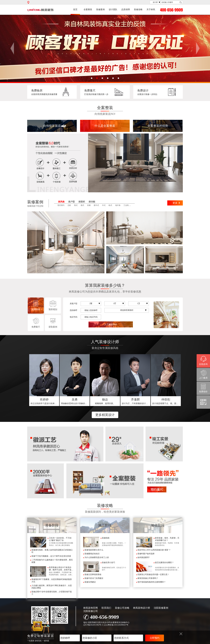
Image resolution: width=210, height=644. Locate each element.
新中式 (96, 205)
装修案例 (100, 9)
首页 (75, 9)
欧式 (110, 205)
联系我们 (106, 608)
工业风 (126, 205)
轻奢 (89, 205)
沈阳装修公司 (91, 611)
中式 (104, 205)
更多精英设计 (105, 415)
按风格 (61, 202)
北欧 (69, 205)
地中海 (118, 205)
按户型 (72, 202)
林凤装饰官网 (91, 608)
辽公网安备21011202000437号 (116, 625)
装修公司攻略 (122, 608)
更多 (175, 203)
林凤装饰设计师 (142, 608)
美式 (76, 205)
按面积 (82, 202)
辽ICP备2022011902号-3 (93, 625)
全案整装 (88, 9)
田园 (134, 205)
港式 (82, 205)
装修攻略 (138, 9)
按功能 (92, 202)
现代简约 (61, 205)
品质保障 (126, 9)
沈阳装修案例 (161, 608)
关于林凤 (151, 9)
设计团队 (113, 9)
